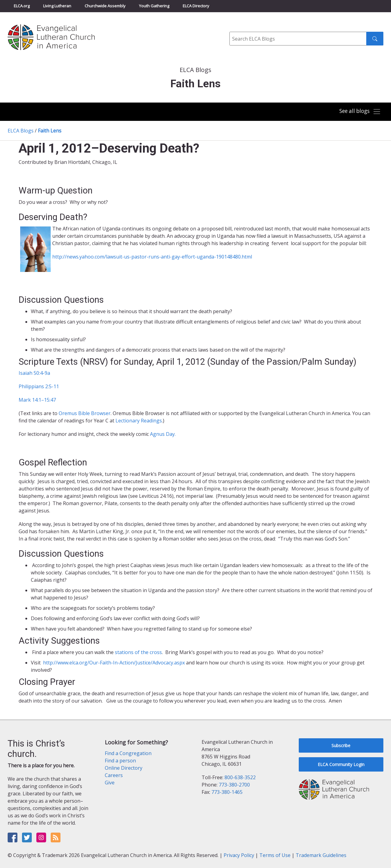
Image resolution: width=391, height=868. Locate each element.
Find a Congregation (128, 753)
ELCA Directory (196, 6)
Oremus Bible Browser (85, 413)
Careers (114, 775)
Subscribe (341, 745)
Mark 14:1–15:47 (37, 400)
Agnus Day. (163, 434)
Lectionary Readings (139, 421)
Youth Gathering (154, 6)
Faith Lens (50, 131)
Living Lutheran (57, 6)
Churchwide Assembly (105, 6)
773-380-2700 (234, 785)
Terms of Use (275, 855)
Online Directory (124, 768)
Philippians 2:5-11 (39, 386)
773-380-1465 (227, 792)
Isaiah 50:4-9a (34, 373)
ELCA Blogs (21, 131)
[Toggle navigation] (359, 112)
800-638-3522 (240, 777)
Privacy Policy (239, 855)
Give (110, 783)
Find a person (120, 761)
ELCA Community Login (341, 764)
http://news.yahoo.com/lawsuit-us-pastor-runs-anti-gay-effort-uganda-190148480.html (152, 257)
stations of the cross (138, 652)
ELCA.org (22, 6)
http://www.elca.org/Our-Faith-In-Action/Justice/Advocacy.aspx (113, 663)
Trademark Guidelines (321, 855)
